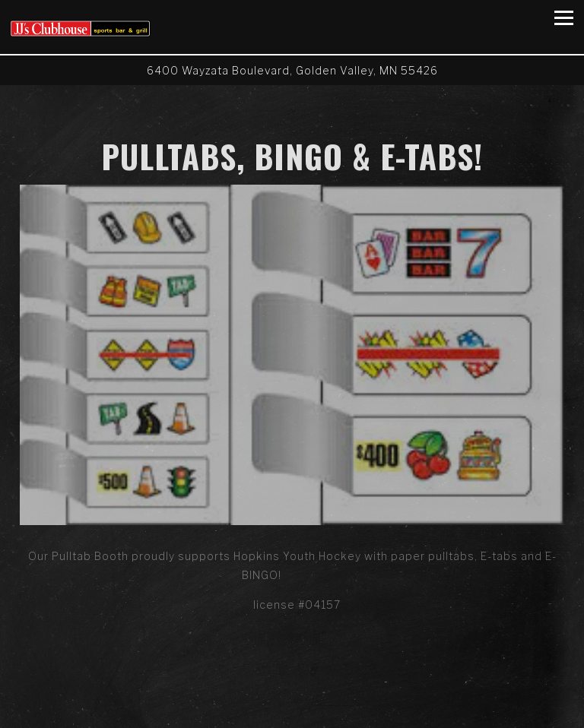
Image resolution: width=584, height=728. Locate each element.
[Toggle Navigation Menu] (564, 18)
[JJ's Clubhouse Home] (80, 27)
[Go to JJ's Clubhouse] (292, 70)
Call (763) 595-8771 (292, 685)
